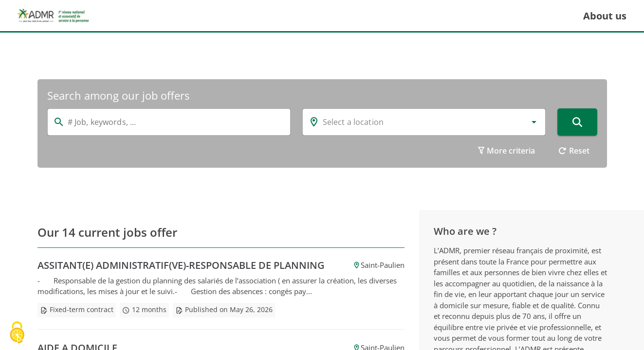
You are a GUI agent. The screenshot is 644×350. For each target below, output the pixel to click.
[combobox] (424, 122)
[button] (534, 122)
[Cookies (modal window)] (17, 333)
